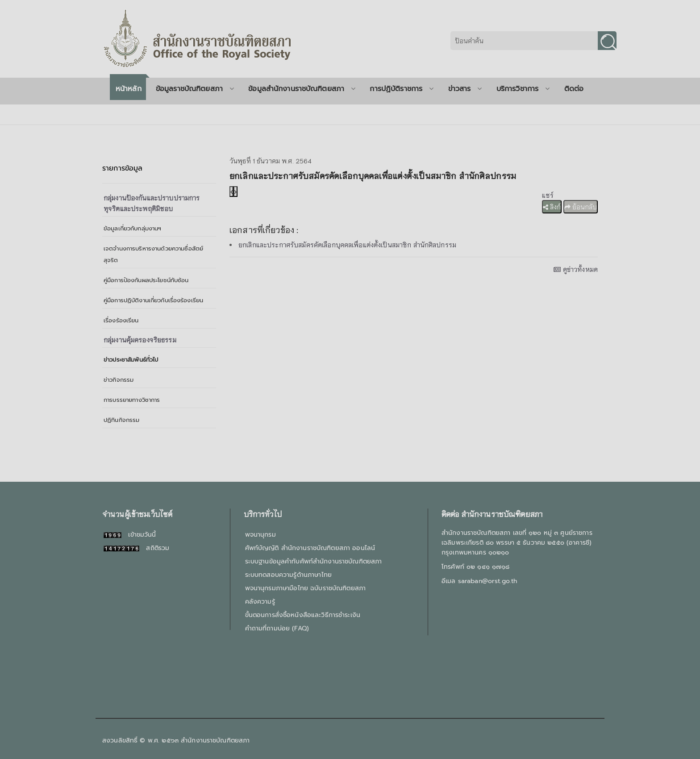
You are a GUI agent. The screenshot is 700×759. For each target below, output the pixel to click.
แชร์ (548, 195)
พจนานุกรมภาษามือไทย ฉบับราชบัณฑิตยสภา (305, 588)
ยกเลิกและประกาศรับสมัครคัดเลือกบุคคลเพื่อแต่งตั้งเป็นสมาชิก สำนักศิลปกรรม (347, 245)
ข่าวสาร (465, 89)
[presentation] (231, 192)
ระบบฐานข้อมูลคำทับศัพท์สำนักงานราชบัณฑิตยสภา (314, 561)
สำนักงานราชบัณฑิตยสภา (215, 740)
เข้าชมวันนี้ (130, 535)
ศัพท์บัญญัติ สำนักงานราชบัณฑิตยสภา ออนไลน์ (310, 548)
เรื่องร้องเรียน (121, 320)
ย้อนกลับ (581, 207)
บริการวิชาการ (523, 89)
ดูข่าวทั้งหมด (576, 269)
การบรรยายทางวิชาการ (132, 400)
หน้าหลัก (129, 89)
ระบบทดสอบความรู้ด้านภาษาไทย (288, 575)
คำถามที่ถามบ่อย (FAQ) (277, 628)
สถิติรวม (136, 548)
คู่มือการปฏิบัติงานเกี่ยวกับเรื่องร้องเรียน (153, 300)
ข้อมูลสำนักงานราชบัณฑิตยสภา (302, 89)
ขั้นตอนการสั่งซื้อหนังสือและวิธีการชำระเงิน (303, 615)
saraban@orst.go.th (488, 581)
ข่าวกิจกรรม (119, 380)
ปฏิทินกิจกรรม (121, 420)
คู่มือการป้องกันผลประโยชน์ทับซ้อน (146, 280)
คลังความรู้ (260, 602)
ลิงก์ (552, 207)
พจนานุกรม (260, 535)
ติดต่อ (574, 89)
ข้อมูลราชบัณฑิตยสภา (195, 89)
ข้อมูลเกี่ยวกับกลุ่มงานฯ (132, 228)
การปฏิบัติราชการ (402, 89)
